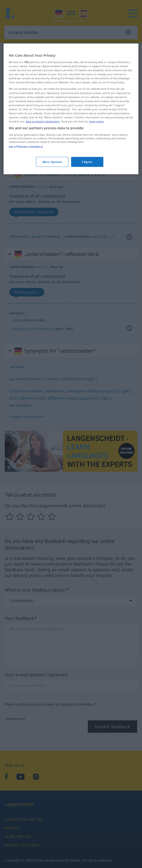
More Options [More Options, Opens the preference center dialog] (52, 209)
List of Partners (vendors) (26, 194)
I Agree (87, 209)
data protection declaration (43, 169)
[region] (71, 156)
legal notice (96, 169)
